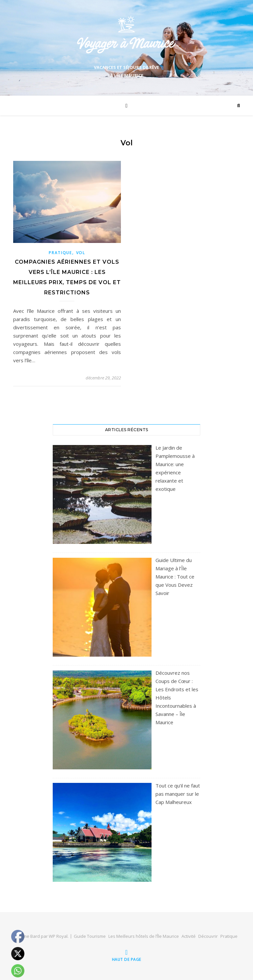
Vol (81, 253)
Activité (189, 936)
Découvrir (208, 936)
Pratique (60, 253)
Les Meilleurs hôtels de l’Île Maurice (144, 936)
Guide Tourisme (90, 936)
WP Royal (58, 936)
